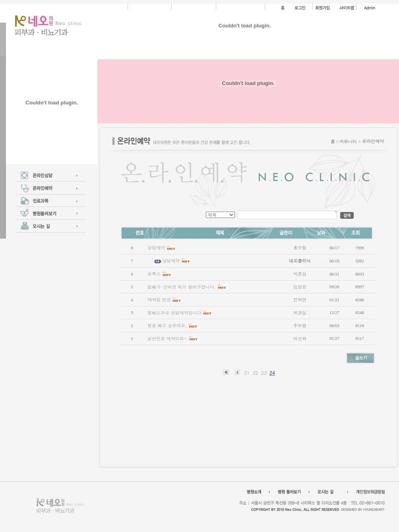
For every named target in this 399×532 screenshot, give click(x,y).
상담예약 (156, 248)
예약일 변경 (159, 300)
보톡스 (154, 274)
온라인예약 (373, 141)
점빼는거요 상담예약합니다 (174, 313)
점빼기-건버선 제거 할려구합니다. (182, 287)
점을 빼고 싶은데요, (167, 325)
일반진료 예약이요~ (167, 338)
